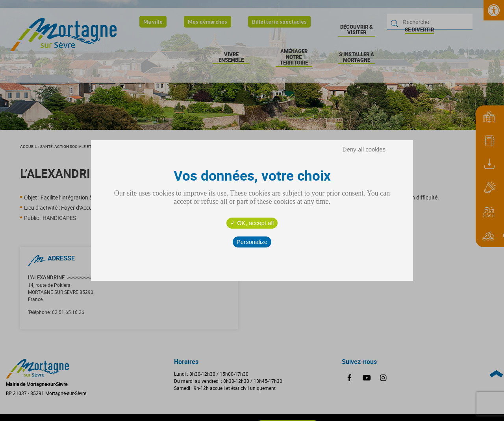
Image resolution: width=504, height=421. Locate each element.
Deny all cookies (364, 149)
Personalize (252, 242)
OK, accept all (252, 223)
